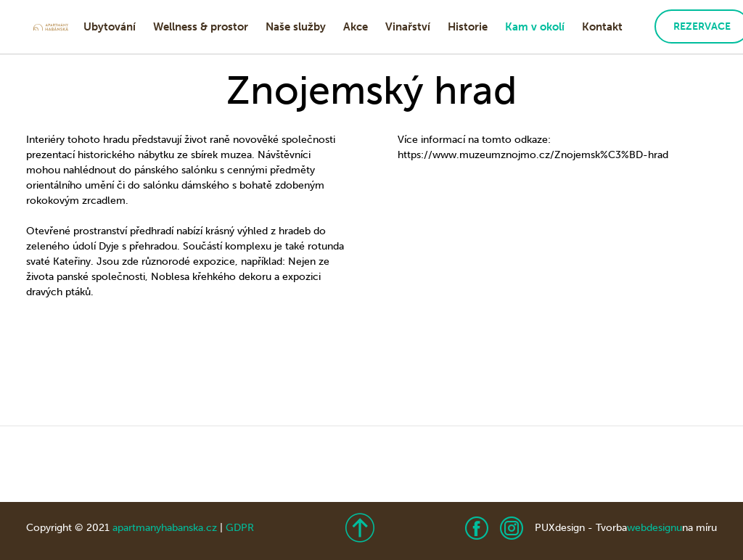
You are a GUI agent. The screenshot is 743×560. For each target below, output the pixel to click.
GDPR (240, 528)
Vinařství (408, 27)
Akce (356, 27)
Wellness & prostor (201, 27)
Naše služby (296, 27)
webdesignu (654, 528)
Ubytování (110, 27)
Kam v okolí (535, 27)
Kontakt (602, 27)
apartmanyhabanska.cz (165, 528)
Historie (468, 27)
